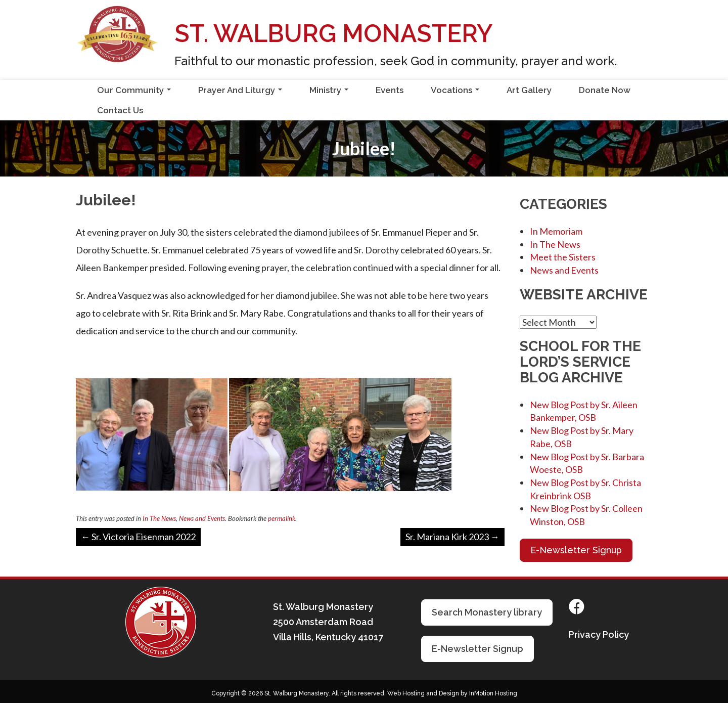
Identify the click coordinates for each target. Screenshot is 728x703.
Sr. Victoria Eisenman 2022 (138, 537)
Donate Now (605, 90)
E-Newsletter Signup (576, 550)
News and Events (202, 518)
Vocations (457, 93)
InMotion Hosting (493, 693)
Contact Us (120, 110)
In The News (159, 518)
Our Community (136, 93)
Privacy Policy (599, 634)
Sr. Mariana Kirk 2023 (452, 537)
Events (390, 90)
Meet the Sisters (563, 257)
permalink (282, 518)
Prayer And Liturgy (242, 93)
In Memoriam (556, 231)
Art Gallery (529, 90)
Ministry (331, 93)
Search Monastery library (487, 612)
